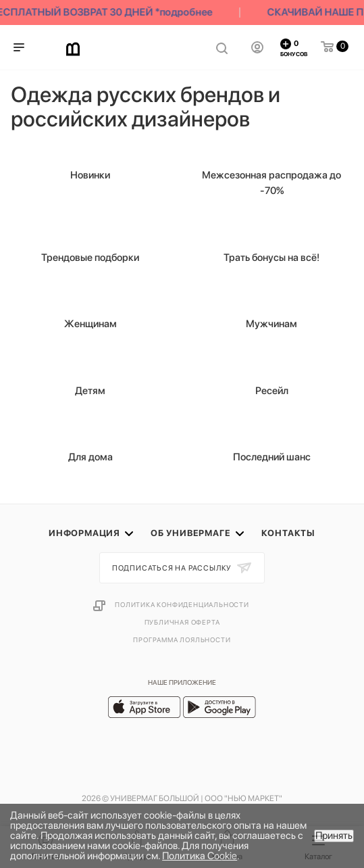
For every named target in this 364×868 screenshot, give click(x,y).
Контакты (288, 533)
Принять (334, 836)
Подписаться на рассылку (173, 568)
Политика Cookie (200, 856)
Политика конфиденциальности (182, 604)
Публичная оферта (182, 622)
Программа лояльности (182, 640)
